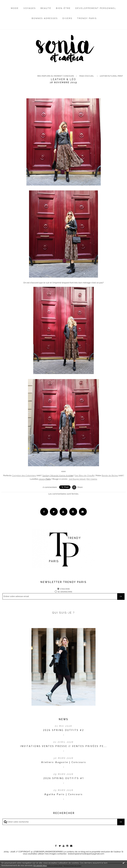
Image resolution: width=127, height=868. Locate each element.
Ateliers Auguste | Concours (64, 762)
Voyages (30, 8)
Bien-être (63, 8)
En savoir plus (40, 865)
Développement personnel (96, 8)
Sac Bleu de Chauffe (85, 475)
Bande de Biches (110, 475)
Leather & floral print (111, 76)
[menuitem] (15, 11)
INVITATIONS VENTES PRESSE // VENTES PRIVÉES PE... (63, 746)
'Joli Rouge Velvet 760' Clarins (83, 479)
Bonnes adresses (45, 18)
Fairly (45, 479)
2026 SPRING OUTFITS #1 (64, 778)
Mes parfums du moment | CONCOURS (56, 76)
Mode (15, 8)
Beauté (46, 8)
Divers (68, 18)
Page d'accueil (87, 76)
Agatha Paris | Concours (63, 794)
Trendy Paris (87, 18)
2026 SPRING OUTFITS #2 (63, 730)
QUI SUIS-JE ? (64, 613)
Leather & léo (63, 79)
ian (58, 475)
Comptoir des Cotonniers (24, 475)
